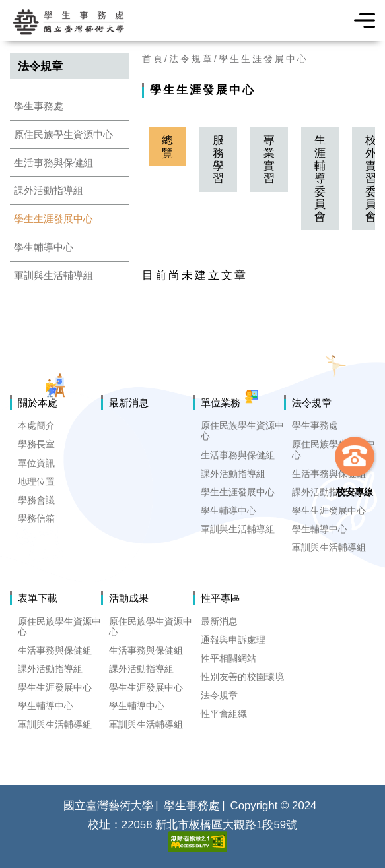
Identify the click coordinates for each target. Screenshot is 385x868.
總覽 (167, 146)
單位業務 (221, 403)
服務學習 (218, 159)
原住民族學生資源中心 (63, 134)
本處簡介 (36, 425)
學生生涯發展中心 (53, 219)
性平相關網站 (228, 658)
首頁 (153, 59)
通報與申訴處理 (233, 640)
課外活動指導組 (49, 190)
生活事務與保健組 (53, 163)
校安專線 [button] (355, 492)
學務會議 (36, 500)
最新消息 (129, 403)
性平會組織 (224, 714)
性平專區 (221, 598)
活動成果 (129, 598)
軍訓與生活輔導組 (53, 275)
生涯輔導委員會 (320, 178)
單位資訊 (36, 463)
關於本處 (38, 403)
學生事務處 (39, 106)
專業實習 (269, 159)
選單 (360, 20)
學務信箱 (36, 518)
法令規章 (192, 59)
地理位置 (36, 481)
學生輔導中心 (44, 247)
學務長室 (36, 444)
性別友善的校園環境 (242, 677)
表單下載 (38, 598)
